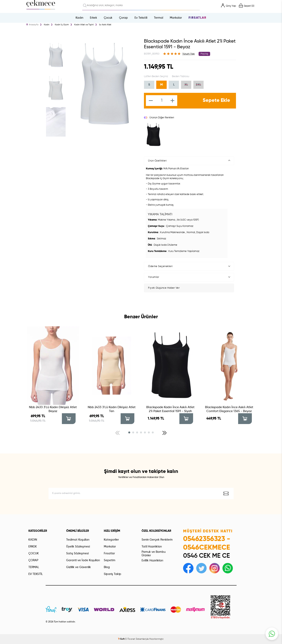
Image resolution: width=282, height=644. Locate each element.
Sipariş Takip (113, 574)
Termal (159, 18)
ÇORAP (33, 560)
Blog (107, 567)
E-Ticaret (130, 639)
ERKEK (33, 547)
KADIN (33, 540)
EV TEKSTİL (36, 574)
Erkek (94, 18)
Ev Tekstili (141, 18)
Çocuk (108, 18)
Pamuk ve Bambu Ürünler (154, 554)
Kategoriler (111, 540)
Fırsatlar (197, 18)
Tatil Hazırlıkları (152, 547)
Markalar (176, 18)
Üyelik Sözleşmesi (78, 547)
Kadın (79, 18)
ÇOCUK (34, 553)
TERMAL (34, 567)
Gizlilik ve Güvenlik (79, 567)
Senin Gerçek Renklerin (157, 540)
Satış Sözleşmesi (77, 553)
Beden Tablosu (181, 76)
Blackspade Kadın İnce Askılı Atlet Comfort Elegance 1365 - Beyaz (229, 409)
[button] (129, 432)
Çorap (123, 18)
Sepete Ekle (216, 101)
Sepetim (110, 560)
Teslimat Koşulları (78, 540)
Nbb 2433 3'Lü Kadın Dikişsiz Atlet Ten (112, 409)
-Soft (122, 639)
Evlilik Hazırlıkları (152, 561)
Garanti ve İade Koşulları (83, 560)
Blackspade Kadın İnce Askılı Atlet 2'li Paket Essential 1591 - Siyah (170, 409)
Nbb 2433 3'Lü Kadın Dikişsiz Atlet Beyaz (53, 409)
